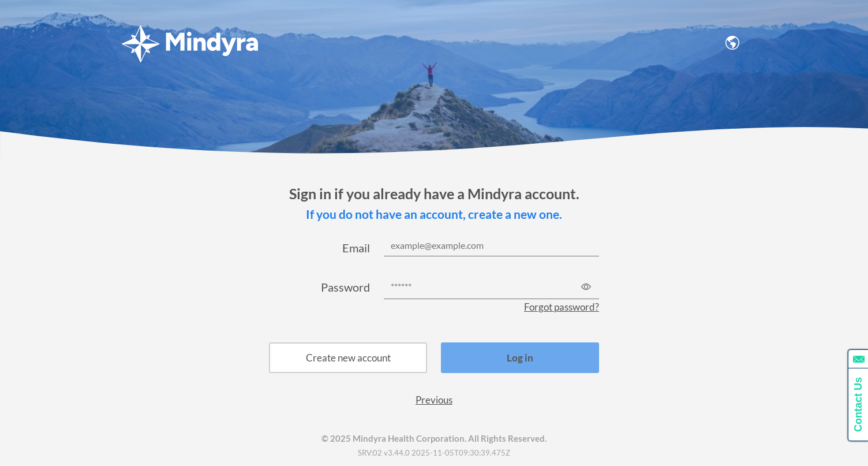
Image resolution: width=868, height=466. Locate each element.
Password (345, 287)
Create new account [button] (348, 358)
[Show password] (586, 286)
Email (356, 248)
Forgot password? (562, 307)
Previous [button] (434, 400)
